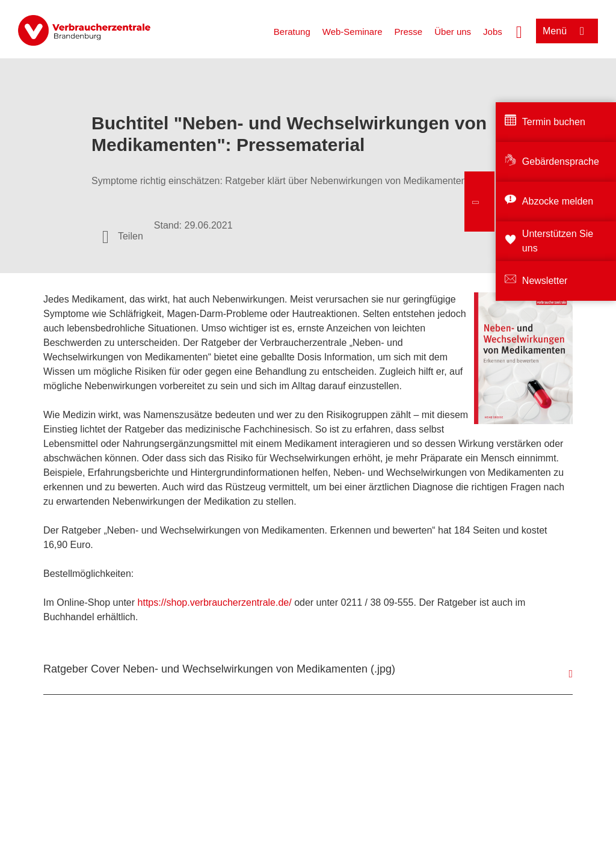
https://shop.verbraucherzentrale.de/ (215, 602)
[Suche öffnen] (519, 31)
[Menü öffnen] (567, 31)
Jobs (493, 32)
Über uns (453, 32)
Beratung (292, 32)
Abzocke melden (558, 201)
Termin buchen (554, 122)
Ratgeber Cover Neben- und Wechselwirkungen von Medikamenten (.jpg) (219, 669)
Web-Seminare (353, 32)
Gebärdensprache (561, 162)
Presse (409, 32)
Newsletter (545, 281)
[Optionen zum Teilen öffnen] (123, 236)
